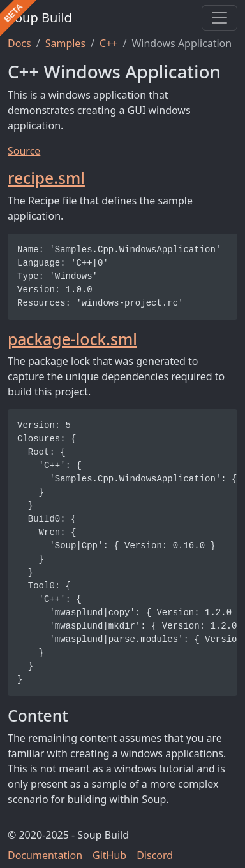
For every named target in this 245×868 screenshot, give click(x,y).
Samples (65, 43)
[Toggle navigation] (219, 18)
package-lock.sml (72, 339)
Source (24, 151)
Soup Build (40, 18)
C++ (108, 43)
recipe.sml (46, 178)
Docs (19, 43)
